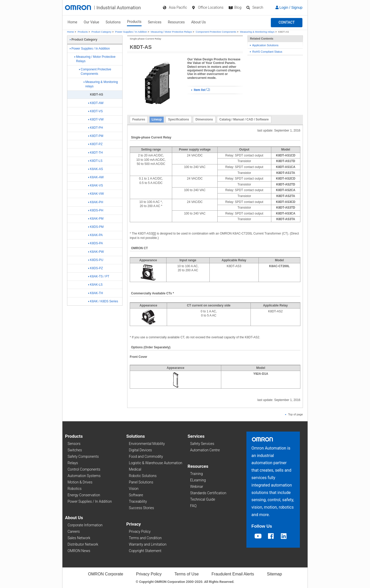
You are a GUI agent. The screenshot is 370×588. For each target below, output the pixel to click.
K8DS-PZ (96, 268)
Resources (176, 22)
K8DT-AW (96, 103)
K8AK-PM (96, 219)
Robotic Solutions (143, 476)
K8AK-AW (96, 177)
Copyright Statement (145, 551)
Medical (135, 469)
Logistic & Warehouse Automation (156, 463)
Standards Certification (208, 493)
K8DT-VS (96, 111)
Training (196, 474)
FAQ (193, 506)
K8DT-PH (96, 128)
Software (136, 495)
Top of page (294, 414)
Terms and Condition (145, 538)
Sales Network (79, 538)
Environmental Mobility (147, 444)
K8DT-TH (96, 153)
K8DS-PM (96, 227)
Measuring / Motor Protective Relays (171, 32)
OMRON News (79, 551)
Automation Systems (84, 476)
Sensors (74, 444)
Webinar (197, 487)
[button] (287, 23)
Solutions (113, 22)
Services (155, 22)
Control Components (84, 469)
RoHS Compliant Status (266, 52)
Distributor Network (83, 544)
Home (72, 22)
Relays (73, 463)
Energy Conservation (84, 495)
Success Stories (142, 508)
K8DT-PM (96, 136)
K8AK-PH (96, 202)
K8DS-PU (96, 260)
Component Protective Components (216, 32)
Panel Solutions (141, 482)
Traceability (138, 501)
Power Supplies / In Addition (131, 32)
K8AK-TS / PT (99, 276)
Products (134, 22)
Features (139, 119)
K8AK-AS (96, 169)
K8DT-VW (96, 119)
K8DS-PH (96, 210)
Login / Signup (289, 7)
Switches (75, 450)
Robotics (75, 489)
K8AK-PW (96, 252)
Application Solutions (264, 45)
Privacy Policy (140, 531)
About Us (198, 22)
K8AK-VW (96, 194)
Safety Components (83, 456)
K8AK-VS (96, 185)
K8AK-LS (95, 285)
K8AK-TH (96, 293)
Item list (201, 90)
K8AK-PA (96, 235)
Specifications (178, 119)
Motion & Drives (80, 482)
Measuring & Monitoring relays (257, 32)
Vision (134, 489)
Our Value (91, 22)
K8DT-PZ (95, 144)
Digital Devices (141, 450)
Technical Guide (203, 499)
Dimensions (204, 119)
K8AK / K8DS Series (103, 301)
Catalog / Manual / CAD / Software (244, 119)
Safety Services (202, 444)
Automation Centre (205, 450)
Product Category (101, 32)
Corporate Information (85, 525)
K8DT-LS (95, 161)
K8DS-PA (96, 243)
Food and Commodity (146, 456)
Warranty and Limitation (148, 544)
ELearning (198, 480)
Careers (74, 531)
